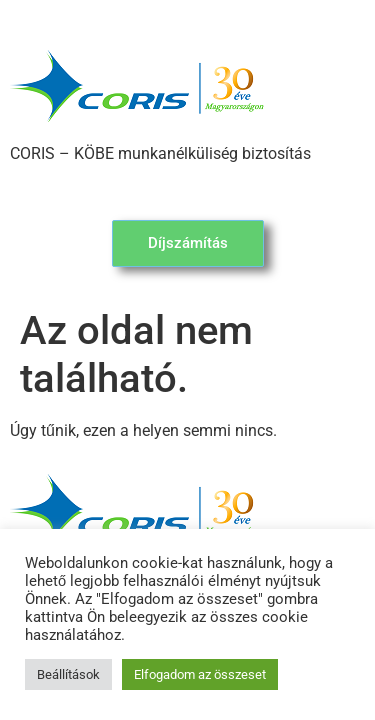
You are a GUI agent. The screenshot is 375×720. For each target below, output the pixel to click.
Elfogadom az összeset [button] (200, 674)
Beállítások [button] (68, 674)
